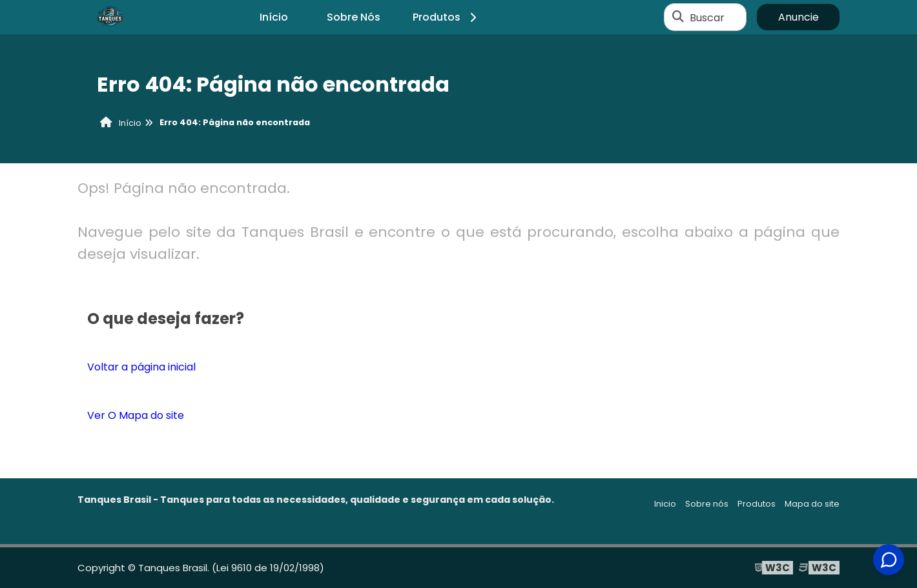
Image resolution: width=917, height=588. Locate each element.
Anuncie (799, 17)
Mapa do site (812, 504)
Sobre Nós (354, 17)
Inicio (665, 504)
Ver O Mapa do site (136, 415)
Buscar (707, 17)
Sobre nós (707, 504)
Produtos (447, 17)
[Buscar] (678, 17)
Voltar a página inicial (141, 367)
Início (274, 17)
